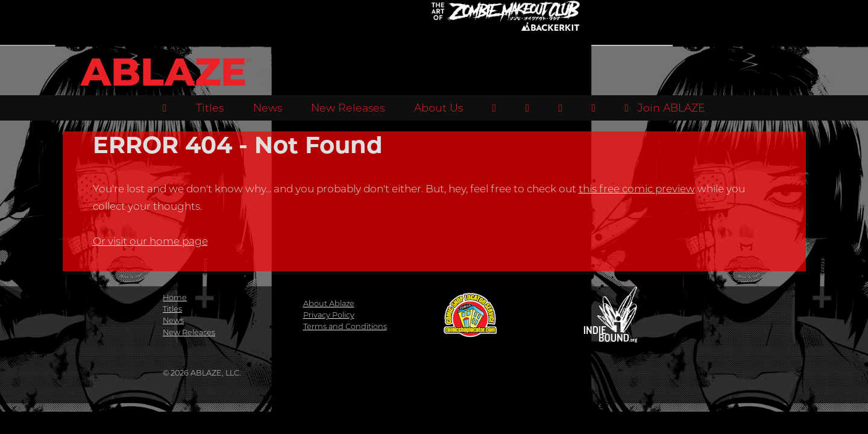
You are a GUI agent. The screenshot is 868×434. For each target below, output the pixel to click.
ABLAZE (164, 72)
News (268, 108)
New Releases (348, 108)
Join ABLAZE (665, 108)
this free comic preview (637, 189)
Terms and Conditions (345, 326)
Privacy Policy (329, 315)
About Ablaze (329, 303)
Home (175, 297)
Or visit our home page (150, 241)
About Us (439, 108)
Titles (210, 108)
